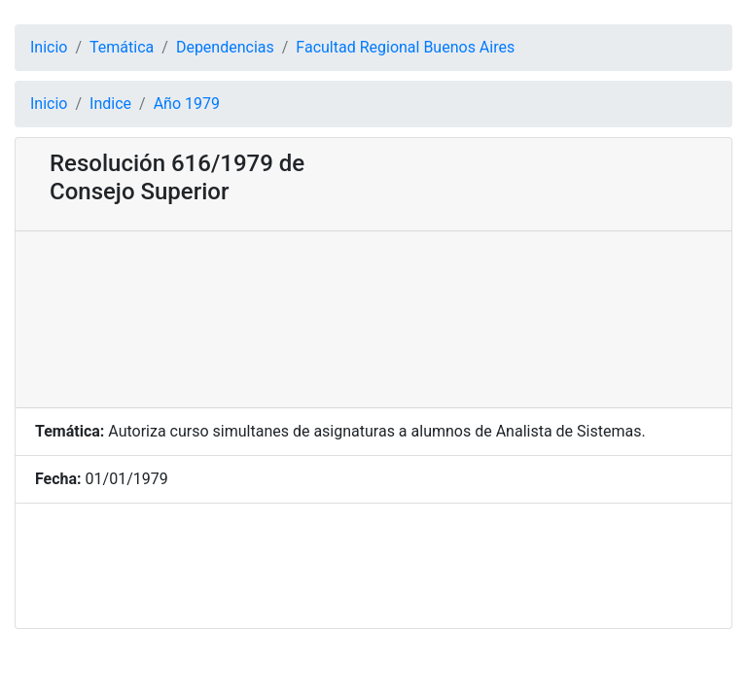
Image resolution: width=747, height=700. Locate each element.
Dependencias (225, 47)
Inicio (49, 47)
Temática (122, 47)
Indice (110, 104)
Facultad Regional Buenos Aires (405, 47)
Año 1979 (187, 104)
